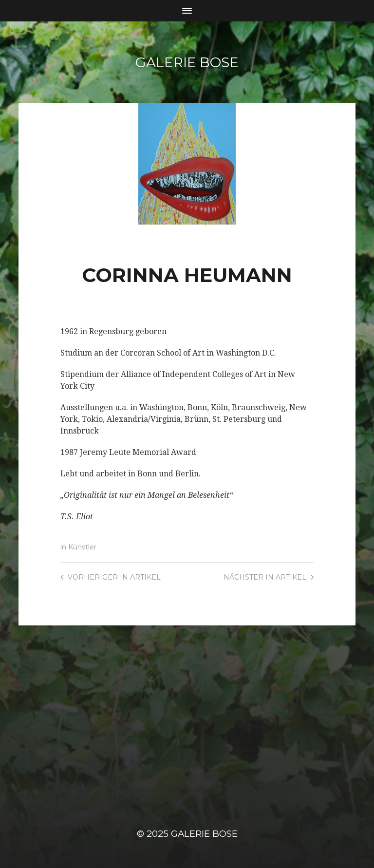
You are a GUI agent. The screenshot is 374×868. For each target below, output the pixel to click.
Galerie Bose (187, 62)
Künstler (82, 547)
